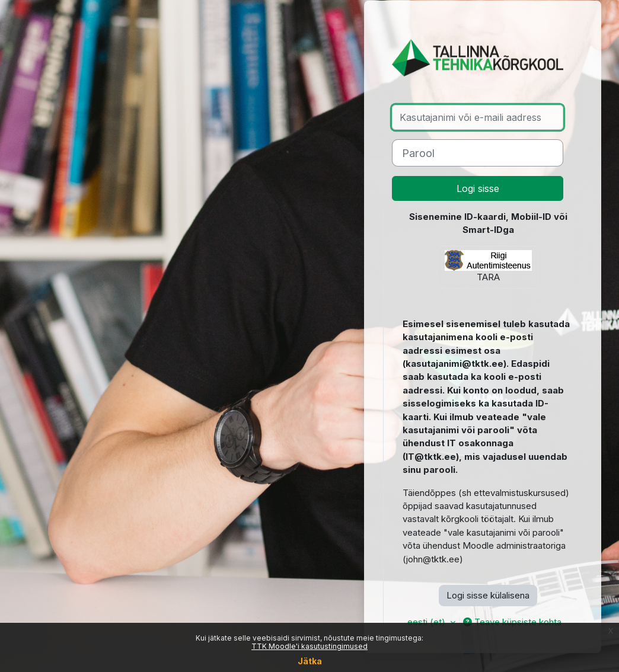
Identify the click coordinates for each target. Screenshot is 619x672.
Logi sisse (478, 188)
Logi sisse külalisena (488, 596)
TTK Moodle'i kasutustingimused (309, 646)
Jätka (310, 661)
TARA (488, 266)
